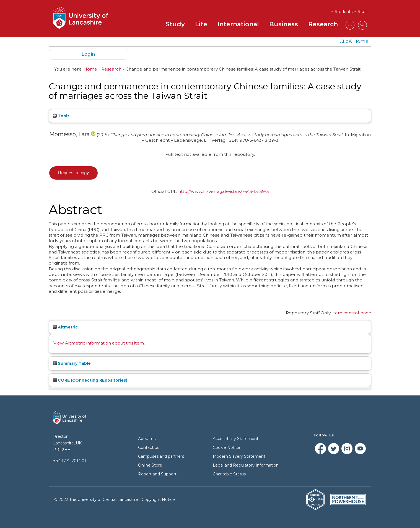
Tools (61, 116)
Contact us (149, 447)
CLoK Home (354, 41)
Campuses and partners (161, 456)
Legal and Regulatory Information (246, 465)
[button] (73, 173)
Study (175, 24)
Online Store (150, 465)
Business (284, 24)
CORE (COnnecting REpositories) (90, 380)
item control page (352, 313)
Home (90, 69)
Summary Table (72, 363)
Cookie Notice (226, 447)
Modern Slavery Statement (239, 456)
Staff (362, 12)
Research (323, 24)
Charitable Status (229, 474)
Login (88, 54)
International (238, 24)
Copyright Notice (158, 499)
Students (344, 12)
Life (201, 24)
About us (147, 439)
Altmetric (65, 327)
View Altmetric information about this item (99, 343)
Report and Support (157, 474)
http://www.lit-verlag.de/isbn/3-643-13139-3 (224, 191)
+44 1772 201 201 (70, 461)
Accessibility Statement (236, 439)
